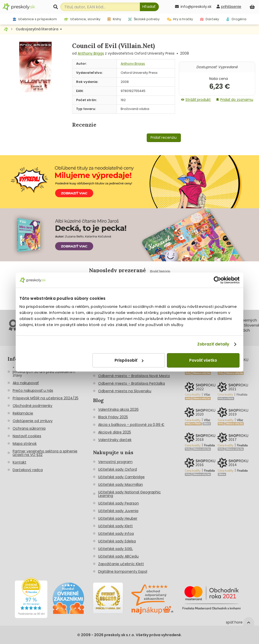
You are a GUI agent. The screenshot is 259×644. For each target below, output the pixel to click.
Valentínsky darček (115, 440)
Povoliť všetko (203, 360)
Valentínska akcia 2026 (118, 409)
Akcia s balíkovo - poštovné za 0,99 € (131, 425)
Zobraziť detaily (213, 344)
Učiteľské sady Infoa (116, 534)
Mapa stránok (25, 444)
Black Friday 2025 (113, 417)
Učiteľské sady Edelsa (117, 541)
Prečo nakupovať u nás (33, 390)
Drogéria (236, 19)
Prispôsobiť (129, 360)
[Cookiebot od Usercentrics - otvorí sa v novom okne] (217, 280)
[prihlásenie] (229, 6)
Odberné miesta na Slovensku (125, 391)
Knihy (114, 19)
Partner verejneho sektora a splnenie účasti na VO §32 (45, 453)
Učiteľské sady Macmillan (121, 485)
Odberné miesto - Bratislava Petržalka (132, 383)
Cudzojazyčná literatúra (37, 29)
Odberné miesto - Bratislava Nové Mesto (134, 376)
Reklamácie (23, 413)
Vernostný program (115, 462)
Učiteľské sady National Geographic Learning (129, 494)
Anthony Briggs (91, 53)
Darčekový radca (28, 470)
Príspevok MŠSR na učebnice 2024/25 (46, 398)
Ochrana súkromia (29, 428)
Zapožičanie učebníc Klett (121, 564)
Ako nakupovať (26, 383)
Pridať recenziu (164, 137)
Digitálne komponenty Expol (123, 571)
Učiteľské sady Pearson (118, 503)
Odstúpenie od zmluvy (33, 421)
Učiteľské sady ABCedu (118, 556)
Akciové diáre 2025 (115, 432)
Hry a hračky (180, 19)
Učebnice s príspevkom (35, 19)
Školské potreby (144, 19)
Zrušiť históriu (160, 271)
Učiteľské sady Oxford (117, 469)
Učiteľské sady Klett (115, 526)
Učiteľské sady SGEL (115, 549)
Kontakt (19, 462)
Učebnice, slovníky (82, 19)
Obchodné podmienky (33, 406)
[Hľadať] (149, 7)
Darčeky (210, 19)
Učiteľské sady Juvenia (118, 511)
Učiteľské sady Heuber (118, 518)
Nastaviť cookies (27, 436)
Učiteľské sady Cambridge (121, 477)
